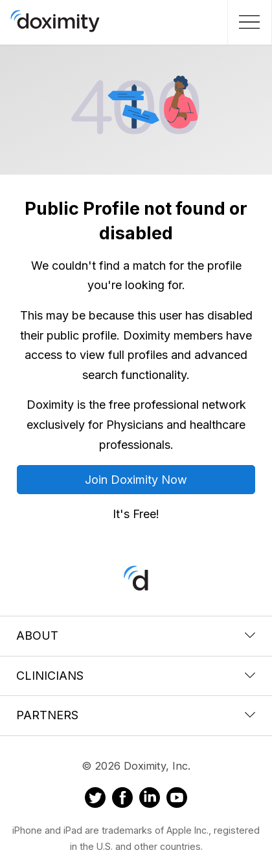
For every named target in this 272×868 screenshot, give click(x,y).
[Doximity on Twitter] (95, 799)
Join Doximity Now (136, 480)
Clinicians (136, 676)
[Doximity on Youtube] (177, 799)
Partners (136, 715)
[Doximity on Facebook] (122, 799)
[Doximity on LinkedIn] (150, 799)
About (136, 635)
